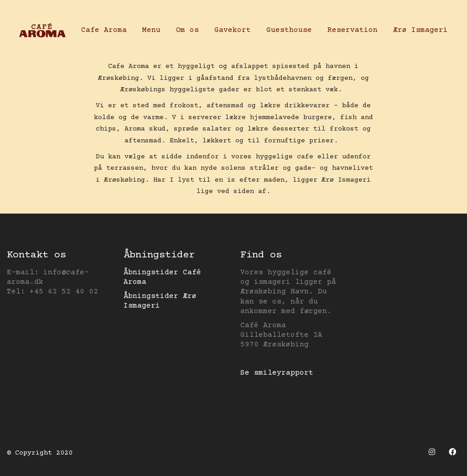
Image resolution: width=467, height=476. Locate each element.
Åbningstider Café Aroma (162, 277)
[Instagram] (432, 452)
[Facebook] (452, 452)
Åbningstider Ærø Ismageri (160, 301)
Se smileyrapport (277, 373)
